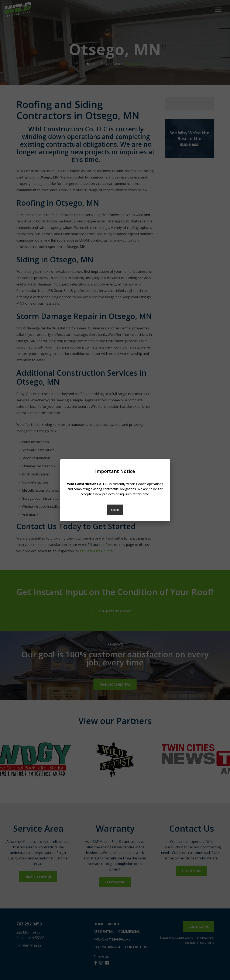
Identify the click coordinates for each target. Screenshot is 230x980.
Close (115, 510)
